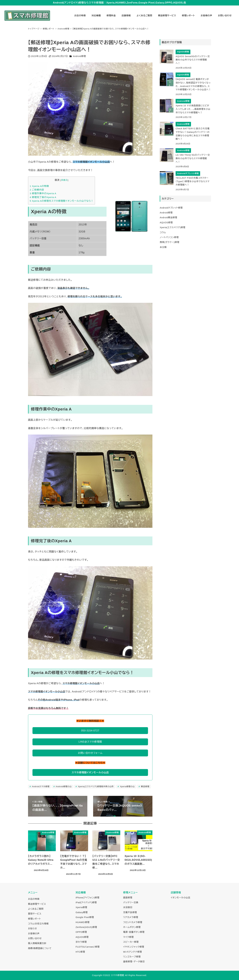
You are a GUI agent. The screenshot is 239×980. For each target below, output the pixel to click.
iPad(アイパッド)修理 (86, 902)
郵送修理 (145, 786)
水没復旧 (128, 907)
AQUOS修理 (166, 223)
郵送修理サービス (37, 904)
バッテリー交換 (131, 902)
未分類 (163, 247)
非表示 (64, 180)
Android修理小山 (63, 786)
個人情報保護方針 (37, 943)
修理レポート (34, 919)
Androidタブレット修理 (171, 208)
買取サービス (35, 914)
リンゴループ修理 (132, 957)
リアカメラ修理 (131, 917)
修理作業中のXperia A (43, 193)
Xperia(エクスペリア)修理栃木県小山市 (95, 786)
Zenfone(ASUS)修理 (86, 927)
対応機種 (81, 892)
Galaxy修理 (82, 912)
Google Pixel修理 (85, 917)
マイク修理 (128, 937)
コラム (163, 232)
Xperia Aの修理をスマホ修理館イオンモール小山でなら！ (62, 201)
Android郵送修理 (169, 218)
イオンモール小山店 (180, 898)
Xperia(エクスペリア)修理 (173, 227)
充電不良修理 (130, 912)
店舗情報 (176, 892)
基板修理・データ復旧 (134, 962)
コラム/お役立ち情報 (38, 924)
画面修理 (128, 898)
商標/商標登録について (40, 948)
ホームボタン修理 (132, 927)
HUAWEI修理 (83, 922)
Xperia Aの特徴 (39, 186)
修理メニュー (130, 892)
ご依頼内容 (37, 190)
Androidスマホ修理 (40, 786)
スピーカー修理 (131, 942)
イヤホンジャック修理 (134, 947)
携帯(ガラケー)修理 (170, 242)
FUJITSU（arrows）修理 (88, 947)
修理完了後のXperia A (43, 197)
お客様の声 (34, 934)
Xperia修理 (81, 907)
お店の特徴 (34, 899)
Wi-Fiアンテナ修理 (133, 952)
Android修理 (80, 56)
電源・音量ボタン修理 (134, 932)
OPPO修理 (81, 932)
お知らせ (32, 929)
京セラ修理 (81, 942)
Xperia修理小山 (127, 786)
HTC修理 (80, 952)
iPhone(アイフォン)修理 (87, 898)
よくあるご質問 (36, 909)
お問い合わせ (35, 938)
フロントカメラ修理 (133, 922)
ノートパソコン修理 (169, 237)
